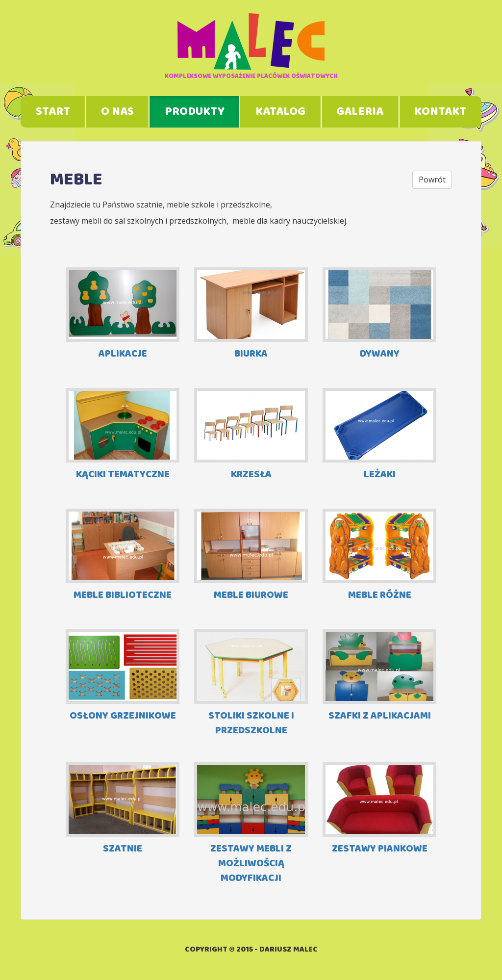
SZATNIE (123, 810)
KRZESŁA (251, 435)
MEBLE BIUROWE (251, 556)
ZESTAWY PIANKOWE (379, 810)
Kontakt (440, 112)
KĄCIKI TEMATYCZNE (123, 435)
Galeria (360, 112)
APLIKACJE (123, 315)
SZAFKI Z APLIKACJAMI (379, 677)
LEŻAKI (379, 435)
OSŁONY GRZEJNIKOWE (123, 677)
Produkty (195, 112)
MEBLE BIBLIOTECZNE (123, 556)
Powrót (432, 180)
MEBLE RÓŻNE (379, 556)
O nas (117, 112)
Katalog (280, 112)
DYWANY (379, 315)
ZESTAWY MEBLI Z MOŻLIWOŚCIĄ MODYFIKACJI (251, 824)
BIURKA (251, 315)
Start (53, 112)
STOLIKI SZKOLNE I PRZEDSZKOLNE (251, 683)
